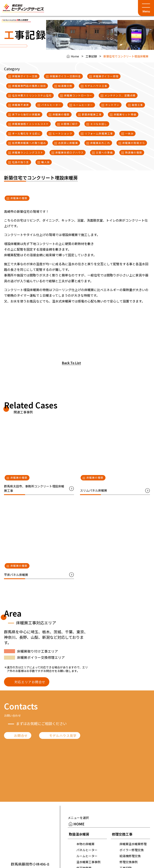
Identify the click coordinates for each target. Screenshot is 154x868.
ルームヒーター (87, 856)
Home (75, 56)
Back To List (71, 363)
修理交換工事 (122, 834)
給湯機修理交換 (130, 856)
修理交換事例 (129, 862)
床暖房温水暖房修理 (133, 844)
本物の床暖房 (85, 844)
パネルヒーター (87, 850)
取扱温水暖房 (79, 834)
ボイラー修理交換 (132, 850)
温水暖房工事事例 (88, 862)
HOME (79, 824)
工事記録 (91, 56)
